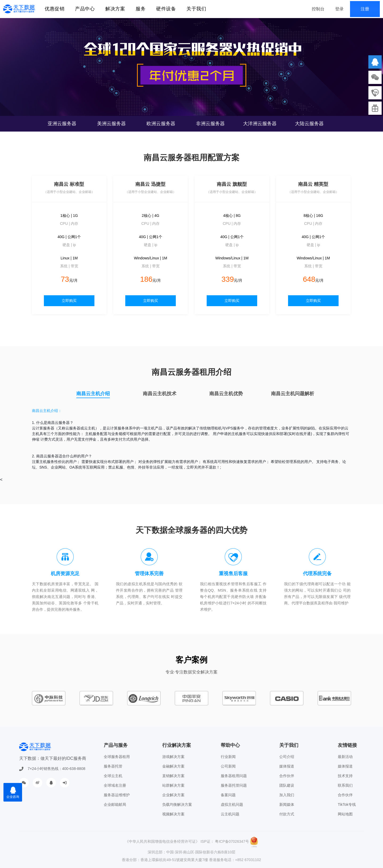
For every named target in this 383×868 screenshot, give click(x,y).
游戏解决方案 (173, 757)
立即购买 (69, 301)
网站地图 (345, 814)
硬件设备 (166, 9)
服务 (141, 9)
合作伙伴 (287, 776)
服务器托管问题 (234, 785)
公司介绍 (287, 757)
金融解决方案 (173, 766)
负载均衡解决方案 (177, 804)
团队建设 (287, 785)
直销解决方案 (173, 776)
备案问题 (228, 795)
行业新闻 (228, 757)
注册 (365, 9)
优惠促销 (55, 9)
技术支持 (345, 776)
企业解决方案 (173, 795)
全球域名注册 (115, 785)
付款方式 (287, 814)
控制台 (318, 9)
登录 (339, 9)
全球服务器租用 (117, 757)
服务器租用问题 (234, 776)
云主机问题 (230, 814)
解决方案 (115, 9)
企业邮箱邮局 (115, 804)
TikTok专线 (347, 804)
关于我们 (196, 9)
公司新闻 (228, 766)
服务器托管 (113, 766)
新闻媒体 (287, 804)
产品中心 (85, 9)
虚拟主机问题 (232, 804)
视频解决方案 (173, 814)
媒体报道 (287, 766)
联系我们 (345, 785)
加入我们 (287, 795)
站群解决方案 (173, 785)
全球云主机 (113, 776)
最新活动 (345, 757)
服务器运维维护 (117, 795)
